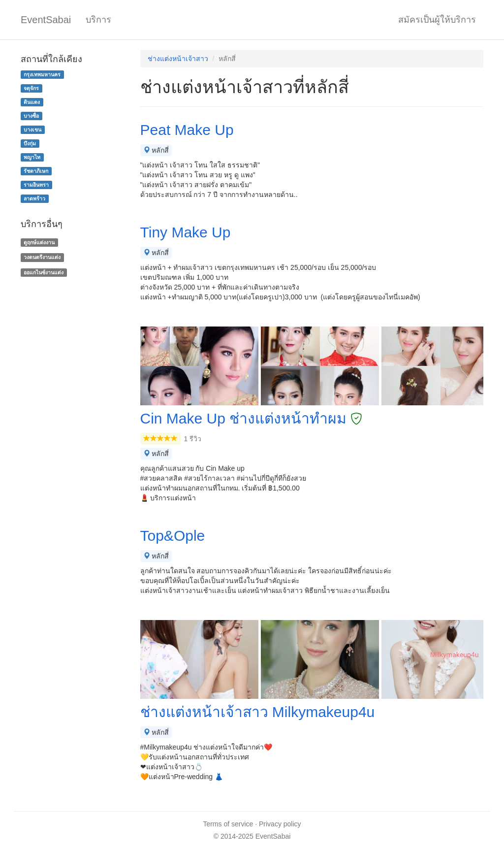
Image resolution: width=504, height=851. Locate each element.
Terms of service (228, 824)
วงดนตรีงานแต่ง (42, 257)
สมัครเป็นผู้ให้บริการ (437, 20)
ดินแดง (32, 102)
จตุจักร (31, 88)
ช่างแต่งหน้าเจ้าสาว (178, 59)
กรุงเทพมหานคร (42, 74)
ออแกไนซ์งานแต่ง (44, 272)
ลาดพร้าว (34, 198)
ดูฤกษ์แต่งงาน (39, 242)
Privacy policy (280, 824)
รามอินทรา (36, 185)
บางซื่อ (31, 116)
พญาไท (32, 157)
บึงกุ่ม (30, 143)
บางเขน (32, 130)
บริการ (98, 20)
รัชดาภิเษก (36, 171)
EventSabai (46, 20)
